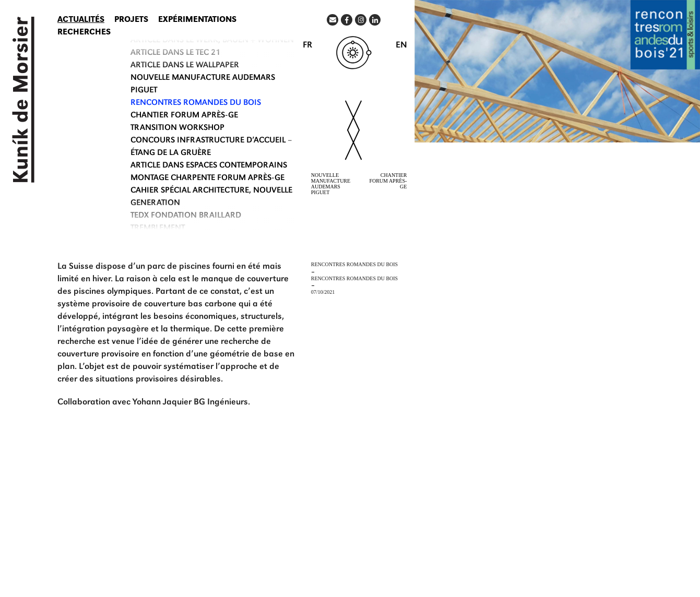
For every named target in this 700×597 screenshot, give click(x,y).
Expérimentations (197, 20)
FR (307, 46)
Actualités (81, 20)
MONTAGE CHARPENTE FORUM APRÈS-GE (207, 178)
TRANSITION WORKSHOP (177, 128)
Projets (131, 20)
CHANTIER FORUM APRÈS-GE (184, 116)
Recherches (84, 33)
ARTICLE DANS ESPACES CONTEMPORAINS (209, 166)
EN (401, 46)
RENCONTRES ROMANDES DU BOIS (196, 103)
